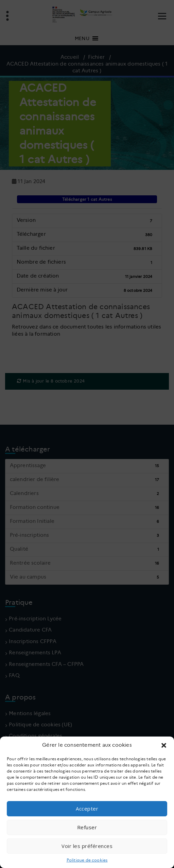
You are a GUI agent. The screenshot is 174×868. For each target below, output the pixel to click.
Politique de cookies (87, 860)
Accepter (87, 809)
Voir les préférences (87, 846)
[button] (164, 745)
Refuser (87, 827)
